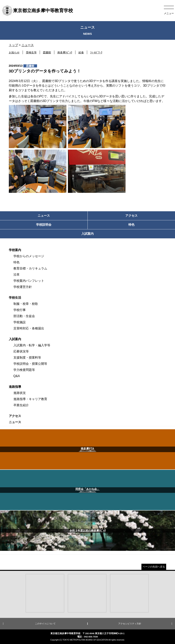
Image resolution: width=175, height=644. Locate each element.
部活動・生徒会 (24, 316)
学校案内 (15, 250)
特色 (17, 262)
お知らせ (14, 52)
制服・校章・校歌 (26, 304)
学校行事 (20, 310)
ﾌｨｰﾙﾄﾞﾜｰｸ (96, 52)
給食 (81, 52)
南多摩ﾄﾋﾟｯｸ (65, 52)
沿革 (17, 275)
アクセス (15, 416)
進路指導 (15, 387)
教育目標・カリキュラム (30, 268)
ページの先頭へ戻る (154, 567)
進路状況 (20, 393)
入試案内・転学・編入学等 (32, 345)
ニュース (28, 45)
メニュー (169, 13)
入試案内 (15, 339)
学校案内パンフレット (29, 281)
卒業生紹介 (21, 405)
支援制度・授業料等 (27, 358)
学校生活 (15, 298)
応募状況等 (21, 351)
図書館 (47, 52)
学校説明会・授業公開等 (30, 364)
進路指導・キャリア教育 (30, 399)
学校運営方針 (23, 287)
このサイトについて (45, 624)
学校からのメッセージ (29, 256)
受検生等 (31, 52)
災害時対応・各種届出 (29, 328)
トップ (13, 45)
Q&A (17, 376)
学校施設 (20, 322)
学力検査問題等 (24, 370)
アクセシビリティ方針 (130, 624)
